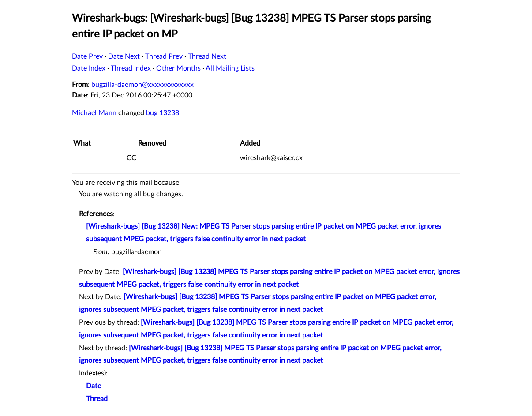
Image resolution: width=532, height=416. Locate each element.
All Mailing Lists (230, 68)
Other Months (178, 68)
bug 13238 (163, 113)
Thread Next (207, 56)
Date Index (89, 68)
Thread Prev (164, 56)
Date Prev (87, 56)
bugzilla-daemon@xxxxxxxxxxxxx (142, 85)
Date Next (124, 56)
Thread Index (131, 68)
